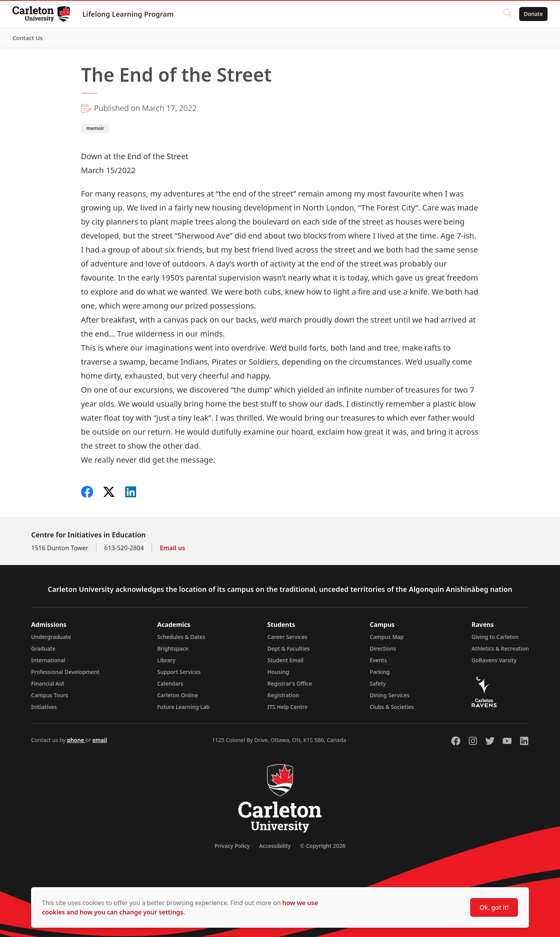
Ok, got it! (494, 907)
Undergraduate (51, 637)
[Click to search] (507, 14)
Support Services (179, 672)
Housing (278, 672)
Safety (378, 683)
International (48, 660)
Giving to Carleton (495, 637)
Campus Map (387, 637)
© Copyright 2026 (323, 846)
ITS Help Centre (288, 707)
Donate (533, 14)
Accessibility (275, 846)
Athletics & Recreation (500, 648)
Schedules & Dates (181, 637)
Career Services (288, 637)
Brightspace (173, 648)
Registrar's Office (290, 683)
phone (76, 740)
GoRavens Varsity (494, 660)
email (100, 740)
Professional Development (65, 672)
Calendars (170, 683)
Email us (172, 548)
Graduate (43, 648)
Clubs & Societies (392, 707)
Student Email (286, 660)
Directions (383, 648)
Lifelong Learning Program (128, 14)
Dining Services (390, 695)
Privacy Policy (232, 846)
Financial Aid (47, 683)
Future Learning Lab (183, 707)
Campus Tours (50, 695)
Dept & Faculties (289, 648)
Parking (380, 672)
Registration (283, 695)
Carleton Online (178, 695)
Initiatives (44, 707)
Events (378, 660)
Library (166, 660)
